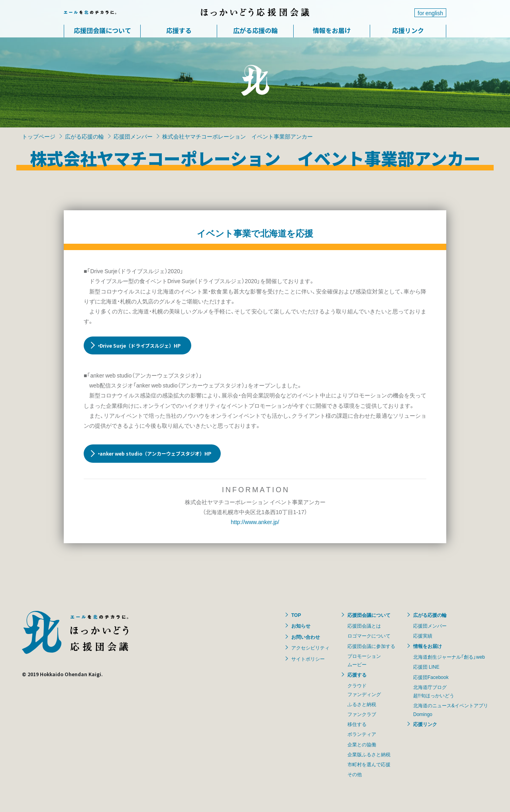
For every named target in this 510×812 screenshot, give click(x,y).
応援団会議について (102, 30)
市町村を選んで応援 (369, 764)
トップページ (39, 136)
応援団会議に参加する (371, 646)
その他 (355, 774)
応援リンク (408, 30)
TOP (296, 615)
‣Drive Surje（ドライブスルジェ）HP (140, 345)
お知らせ (301, 626)
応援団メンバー (133, 136)
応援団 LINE (426, 667)
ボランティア (362, 734)
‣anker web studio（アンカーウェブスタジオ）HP (155, 453)
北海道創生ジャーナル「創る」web (449, 657)
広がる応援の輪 (255, 30)
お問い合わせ (306, 637)
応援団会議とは (364, 626)
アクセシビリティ (310, 648)
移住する (357, 724)
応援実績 (423, 636)
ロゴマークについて (369, 636)
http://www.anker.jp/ (255, 522)
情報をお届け (332, 30)
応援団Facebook (431, 677)
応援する (179, 30)
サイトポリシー (308, 659)
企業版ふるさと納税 (369, 754)
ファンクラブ (362, 714)
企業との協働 (362, 744)
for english (430, 13)
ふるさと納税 (362, 704)
